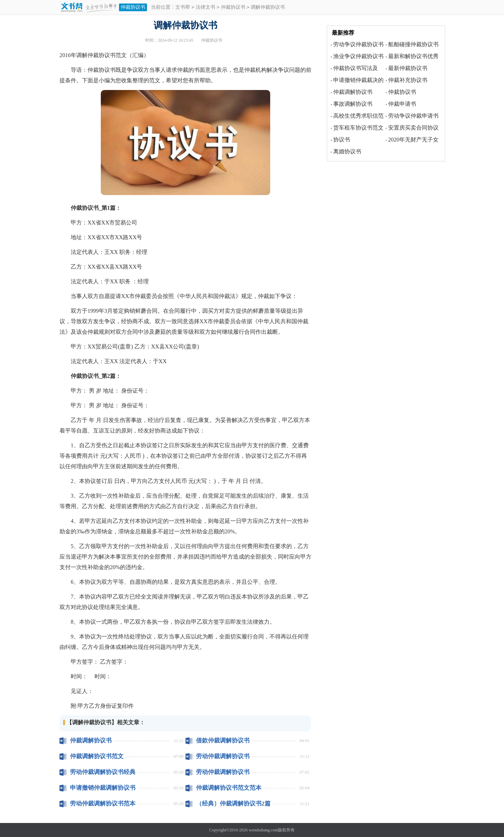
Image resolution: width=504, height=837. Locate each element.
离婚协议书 (347, 151)
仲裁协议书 (133, 7)
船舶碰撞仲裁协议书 (413, 44)
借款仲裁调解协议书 (223, 741)
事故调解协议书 (353, 104)
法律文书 (205, 8)
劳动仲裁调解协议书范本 (103, 804)
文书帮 (183, 8)
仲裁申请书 (402, 104)
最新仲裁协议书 (408, 68)
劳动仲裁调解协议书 (223, 756)
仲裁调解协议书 (91, 741)
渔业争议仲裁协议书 (358, 56)
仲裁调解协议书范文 (97, 756)
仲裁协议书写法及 (356, 68)
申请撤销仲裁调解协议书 (103, 788)
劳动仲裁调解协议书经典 (103, 772)
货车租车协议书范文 (358, 128)
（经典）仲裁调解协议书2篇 (233, 804)
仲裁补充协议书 (408, 80)
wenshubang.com (264, 830)
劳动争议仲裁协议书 (358, 44)
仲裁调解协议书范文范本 (229, 788)
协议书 (342, 140)
